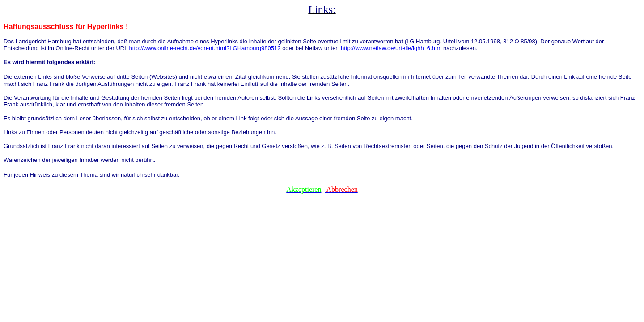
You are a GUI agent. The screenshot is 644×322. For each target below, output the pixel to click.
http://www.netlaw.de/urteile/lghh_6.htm (391, 48)
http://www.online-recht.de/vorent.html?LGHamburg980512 (205, 48)
